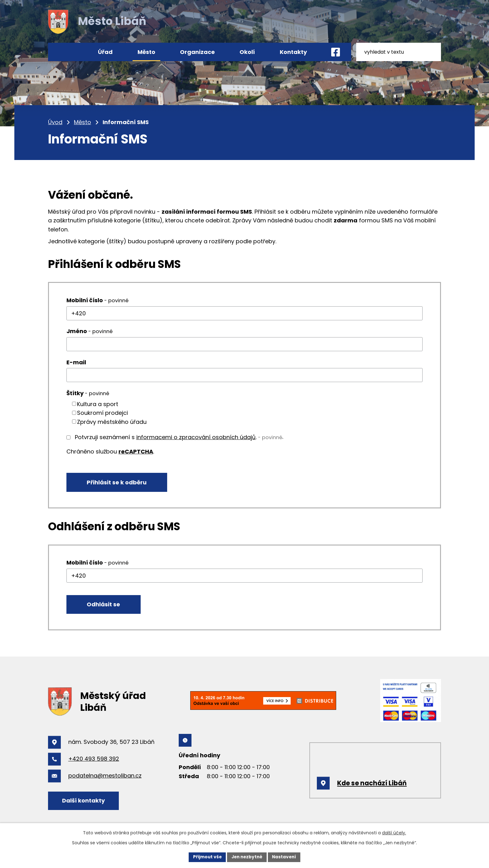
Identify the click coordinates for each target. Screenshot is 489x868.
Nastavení (286, 857)
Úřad (105, 52)
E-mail (76, 362)
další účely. (394, 832)
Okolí (247, 52)
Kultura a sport (98, 404)
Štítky (88, 393)
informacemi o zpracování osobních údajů (196, 437)
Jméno (90, 331)
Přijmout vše (206, 857)
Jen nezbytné (247, 857)
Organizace (197, 52)
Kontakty (293, 52)
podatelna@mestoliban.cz (105, 777)
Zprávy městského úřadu (112, 422)
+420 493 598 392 (94, 761)
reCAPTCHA (136, 451)
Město (82, 122)
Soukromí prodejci (102, 413)
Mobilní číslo (97, 300)
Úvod (55, 122)
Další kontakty (85, 802)
